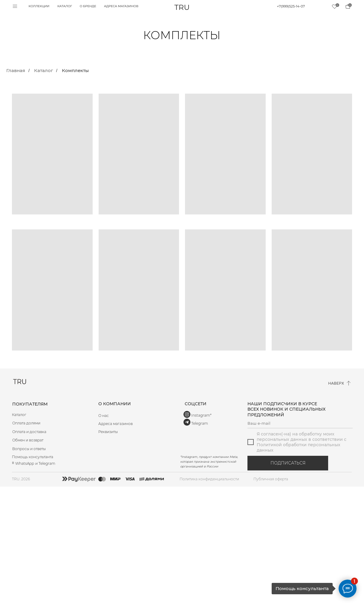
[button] (139, 432)
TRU (182, 7)
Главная (16, 71)
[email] (300, 423)
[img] (348, 7)
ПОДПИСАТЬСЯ (288, 463)
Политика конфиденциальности (209, 479)
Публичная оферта (271, 479)
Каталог (43, 71)
